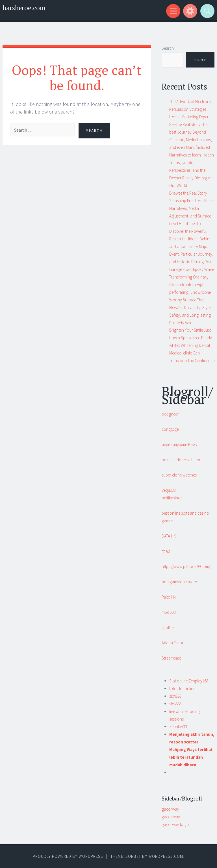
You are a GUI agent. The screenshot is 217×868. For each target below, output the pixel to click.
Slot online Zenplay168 (189, 681)
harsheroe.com (24, 8)
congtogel (171, 429)
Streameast (171, 658)
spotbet (168, 627)
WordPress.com (166, 856)
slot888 (175, 696)
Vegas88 (169, 490)
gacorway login (175, 824)
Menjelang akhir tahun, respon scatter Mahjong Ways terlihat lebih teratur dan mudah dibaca (192, 750)
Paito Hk (169, 597)
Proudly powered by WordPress (68, 856)
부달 (166, 551)
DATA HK (169, 536)
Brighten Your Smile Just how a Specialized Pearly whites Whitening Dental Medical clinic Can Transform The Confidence (192, 345)
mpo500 (169, 612)
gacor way (171, 817)
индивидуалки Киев (179, 444)
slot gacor (170, 414)
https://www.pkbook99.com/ (186, 566)
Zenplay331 (179, 727)
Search (168, 48)
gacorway (170, 809)
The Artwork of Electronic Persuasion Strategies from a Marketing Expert (191, 109)
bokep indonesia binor (181, 460)
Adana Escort (173, 643)
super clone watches (179, 475)
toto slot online (182, 688)
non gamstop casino (179, 582)
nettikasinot (172, 498)
